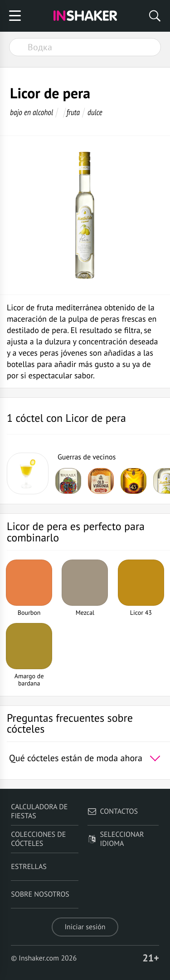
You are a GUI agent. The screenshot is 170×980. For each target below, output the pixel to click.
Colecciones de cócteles (38, 839)
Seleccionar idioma (116, 839)
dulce (95, 112)
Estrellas (29, 867)
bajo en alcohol (32, 112)
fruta (73, 112)
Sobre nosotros (40, 894)
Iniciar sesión (85, 927)
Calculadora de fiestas (39, 811)
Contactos (113, 811)
